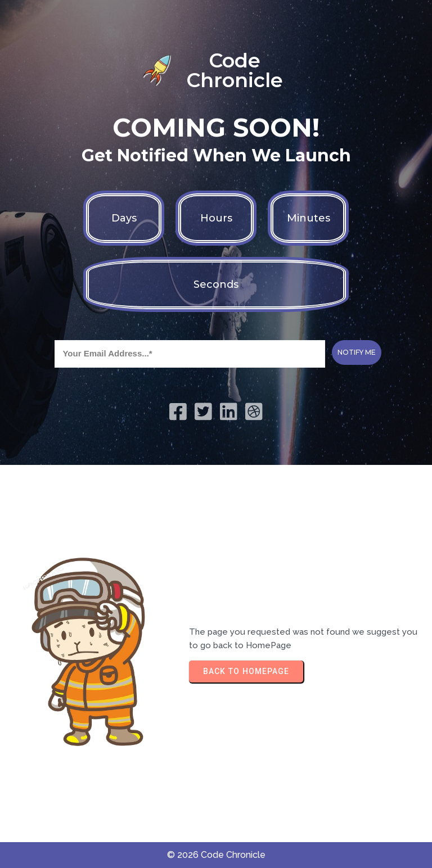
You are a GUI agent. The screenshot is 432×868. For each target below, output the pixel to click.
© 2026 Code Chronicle (216, 855)
